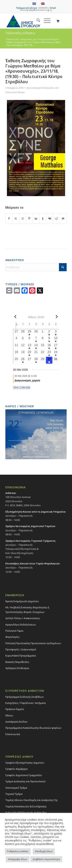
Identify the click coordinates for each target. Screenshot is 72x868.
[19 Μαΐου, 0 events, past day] (23, 353)
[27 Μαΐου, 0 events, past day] (29, 360)
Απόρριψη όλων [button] (18, 859)
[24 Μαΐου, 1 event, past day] (56, 353)
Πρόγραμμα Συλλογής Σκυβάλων (24, 697)
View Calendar (22, 387)
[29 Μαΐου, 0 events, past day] (43, 360)
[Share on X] (16, 218)
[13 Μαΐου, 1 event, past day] (29, 346)
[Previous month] (15, 317)
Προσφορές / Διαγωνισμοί (21, 649)
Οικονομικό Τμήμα (16, 788)
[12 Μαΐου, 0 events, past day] (23, 346)
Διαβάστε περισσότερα (46, 859)
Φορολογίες (12, 637)
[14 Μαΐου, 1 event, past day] (36, 346)
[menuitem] (36, 21)
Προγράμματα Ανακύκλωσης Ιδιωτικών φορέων (33, 728)
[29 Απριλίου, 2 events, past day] (29, 333)
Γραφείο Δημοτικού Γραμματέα (24, 775)
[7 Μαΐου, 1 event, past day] (36, 339)
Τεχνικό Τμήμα (14, 794)
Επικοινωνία (13, 734)
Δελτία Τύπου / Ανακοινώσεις (23, 618)
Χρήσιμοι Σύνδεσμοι (17, 668)
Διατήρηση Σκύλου (16, 722)
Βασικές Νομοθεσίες (17, 662)
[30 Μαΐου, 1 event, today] (49, 360)
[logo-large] (30, 21)
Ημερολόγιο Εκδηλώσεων (21, 625)
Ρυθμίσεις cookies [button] (18, 851)
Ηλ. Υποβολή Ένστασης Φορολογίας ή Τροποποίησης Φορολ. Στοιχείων (27, 610)
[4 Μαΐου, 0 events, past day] (16, 339)
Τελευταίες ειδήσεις (20, 33)
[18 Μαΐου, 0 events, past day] (16, 353)
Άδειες (9, 715)
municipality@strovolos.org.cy (36, 10)
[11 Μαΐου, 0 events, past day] (16, 346)
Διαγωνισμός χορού (27, 380)
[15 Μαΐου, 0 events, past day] (43, 346)
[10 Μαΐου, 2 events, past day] (56, 339)
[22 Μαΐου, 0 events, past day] (43, 353)
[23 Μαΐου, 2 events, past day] (49, 353)
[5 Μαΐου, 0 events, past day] (23, 339)
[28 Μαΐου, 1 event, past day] (36, 360)
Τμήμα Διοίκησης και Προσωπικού (25, 781)
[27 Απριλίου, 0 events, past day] (16, 333)
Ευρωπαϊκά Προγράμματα (21, 656)
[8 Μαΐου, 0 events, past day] (43, 339)
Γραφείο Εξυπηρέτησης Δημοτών (25, 763)
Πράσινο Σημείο (15, 709)
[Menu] (45, 21)
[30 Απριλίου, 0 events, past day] (36, 333)
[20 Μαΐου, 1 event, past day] (29, 353)
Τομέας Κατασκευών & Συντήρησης (26, 806)
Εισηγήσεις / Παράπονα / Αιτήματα (26, 703)
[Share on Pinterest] (29, 218)
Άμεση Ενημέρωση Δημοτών (22, 601)
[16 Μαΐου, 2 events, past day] (49, 346)
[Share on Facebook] (9, 218)
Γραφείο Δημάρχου (17, 769)
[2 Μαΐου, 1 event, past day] (49, 333)
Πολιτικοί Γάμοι (14, 631)
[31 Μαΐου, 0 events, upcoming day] (56, 360)
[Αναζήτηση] (36, 21)
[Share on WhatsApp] (23, 218)
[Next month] (57, 317)
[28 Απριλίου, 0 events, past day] (23, 333)
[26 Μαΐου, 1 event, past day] (23, 360)
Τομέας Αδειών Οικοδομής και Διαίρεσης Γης (31, 800)
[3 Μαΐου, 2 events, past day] (56, 333)
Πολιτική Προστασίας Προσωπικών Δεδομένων (33, 643)
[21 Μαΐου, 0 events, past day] (36, 353)
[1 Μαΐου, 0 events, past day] (43, 333)
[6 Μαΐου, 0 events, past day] (29, 339)
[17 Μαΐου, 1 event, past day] (56, 346)
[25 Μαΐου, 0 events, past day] (16, 360)
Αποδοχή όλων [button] (44, 851)
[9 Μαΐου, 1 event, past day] (49, 339)
